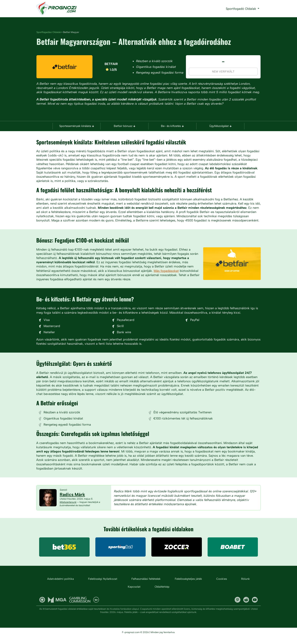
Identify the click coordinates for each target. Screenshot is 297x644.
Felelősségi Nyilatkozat (103, 586)
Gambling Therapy (42, 607)
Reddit (246, 607)
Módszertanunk (68, 509)
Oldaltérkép (162, 594)
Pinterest (238, 607)
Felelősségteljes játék (188, 586)
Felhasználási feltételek (146, 586)
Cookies (222, 586)
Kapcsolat (134, 594)
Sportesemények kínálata (77, 126)
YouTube (255, 607)
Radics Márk (72, 501)
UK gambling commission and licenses (80, 607)
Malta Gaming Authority (57, 607)
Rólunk (245, 586)
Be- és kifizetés (172, 126)
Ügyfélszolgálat (220, 126)
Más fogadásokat (166, 276)
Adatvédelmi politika (61, 586)
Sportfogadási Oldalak (49, 32)
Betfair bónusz (125, 126)
